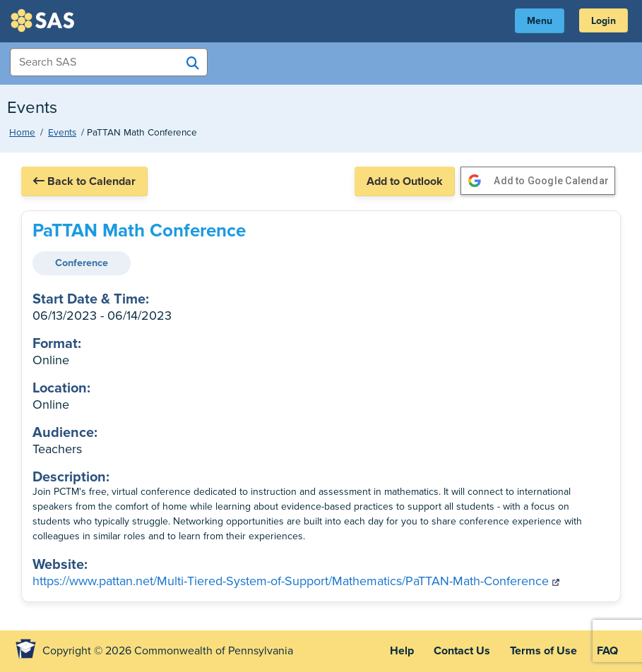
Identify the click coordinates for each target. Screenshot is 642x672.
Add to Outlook (405, 181)
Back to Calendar (84, 181)
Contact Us (462, 651)
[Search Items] (109, 62)
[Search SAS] (193, 63)
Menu (540, 21)
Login (604, 21)
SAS (44, 20)
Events (62, 133)
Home (22, 133)
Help (402, 651)
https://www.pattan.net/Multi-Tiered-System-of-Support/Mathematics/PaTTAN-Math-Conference (296, 581)
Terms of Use (543, 651)
